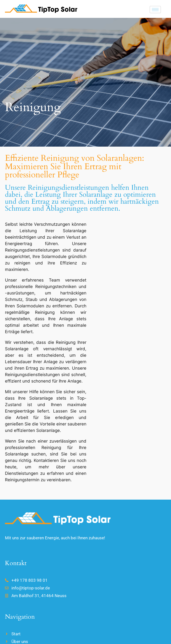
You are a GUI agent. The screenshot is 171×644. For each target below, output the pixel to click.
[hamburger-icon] (155, 10)
